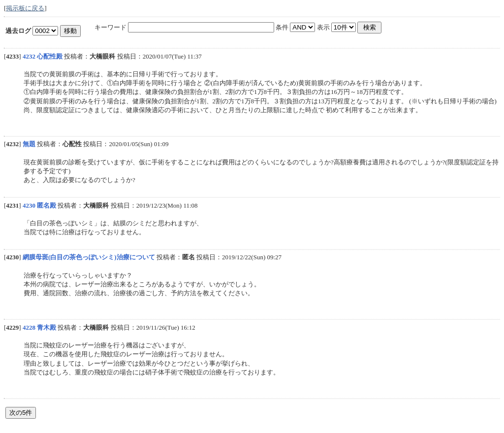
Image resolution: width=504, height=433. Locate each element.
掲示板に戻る (25, 8)
